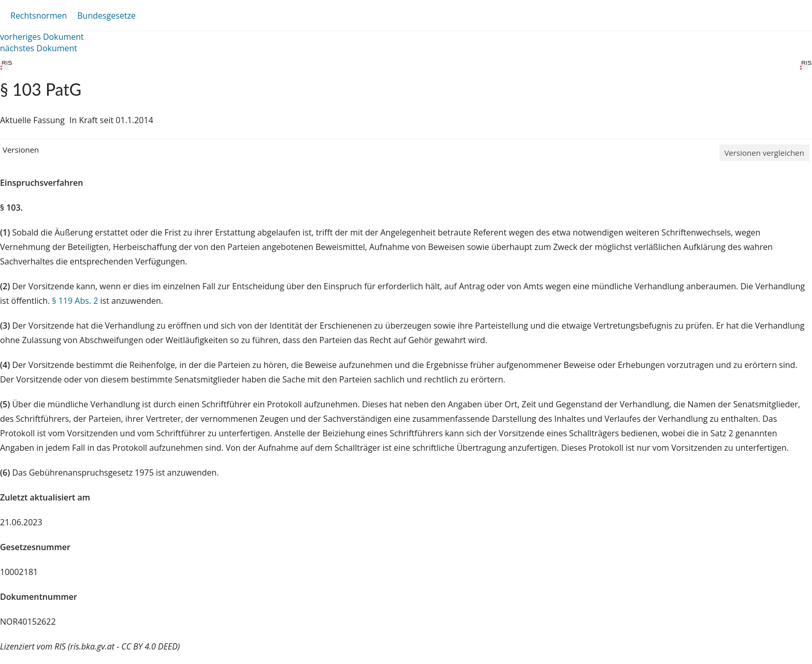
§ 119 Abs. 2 (75, 301)
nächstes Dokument (39, 48)
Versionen (21, 150)
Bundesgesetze (106, 16)
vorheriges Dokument (42, 37)
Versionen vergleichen (764, 153)
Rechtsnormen (39, 16)
